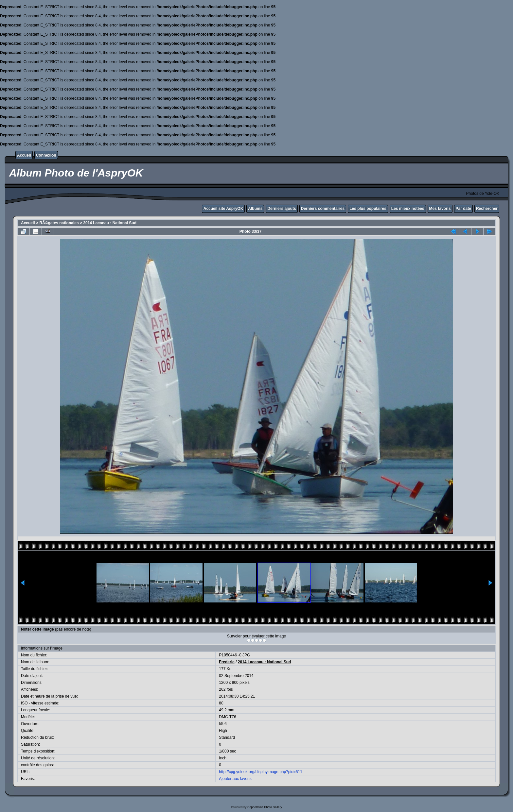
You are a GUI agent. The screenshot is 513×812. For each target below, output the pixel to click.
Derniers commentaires (323, 209)
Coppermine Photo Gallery (265, 807)
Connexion (46, 155)
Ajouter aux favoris (235, 779)
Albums (255, 209)
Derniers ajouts (282, 209)
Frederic (227, 662)
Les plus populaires (368, 209)
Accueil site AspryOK (223, 209)
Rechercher (487, 209)
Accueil (24, 155)
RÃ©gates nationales (59, 223)
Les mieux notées (408, 209)
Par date (463, 209)
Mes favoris (440, 209)
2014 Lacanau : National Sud (110, 223)
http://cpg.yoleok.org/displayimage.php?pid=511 (261, 772)
